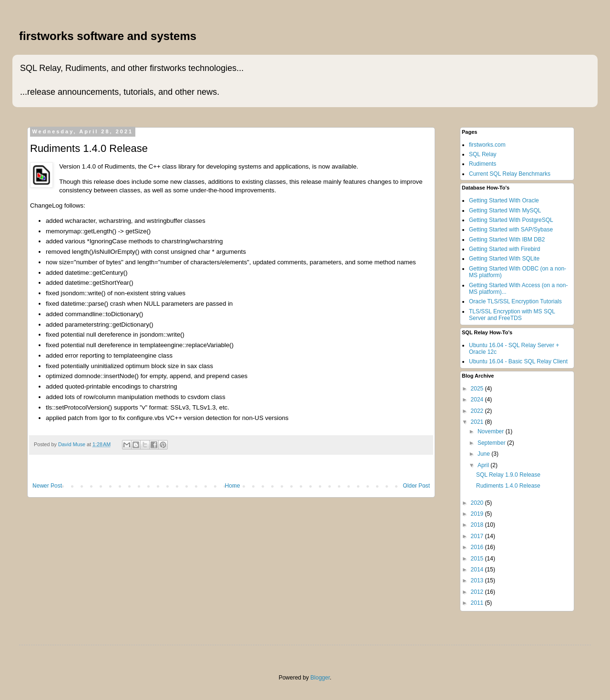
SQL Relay (483, 154)
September (492, 443)
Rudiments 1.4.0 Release (508, 486)
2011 (478, 603)
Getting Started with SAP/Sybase (511, 230)
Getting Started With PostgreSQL (511, 220)
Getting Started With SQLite (504, 259)
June (484, 454)
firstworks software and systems (108, 36)
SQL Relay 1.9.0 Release (508, 475)
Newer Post (47, 486)
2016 (478, 547)
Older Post (416, 486)
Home (233, 486)
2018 (478, 525)
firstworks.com (487, 145)
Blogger (320, 678)
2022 (478, 411)
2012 (478, 592)
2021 (478, 422)
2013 (478, 580)
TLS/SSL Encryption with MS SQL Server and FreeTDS (512, 315)
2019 (478, 514)
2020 (478, 503)
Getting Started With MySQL (505, 210)
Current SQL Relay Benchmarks (510, 174)
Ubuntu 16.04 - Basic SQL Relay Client (518, 361)
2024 (478, 400)
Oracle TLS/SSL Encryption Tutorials (515, 301)
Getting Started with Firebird (504, 249)
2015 (478, 559)
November (492, 431)
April (484, 465)
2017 (478, 536)
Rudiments (483, 164)
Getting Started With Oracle (504, 200)
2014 (478, 570)
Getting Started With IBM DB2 (507, 240)
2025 (478, 389)
